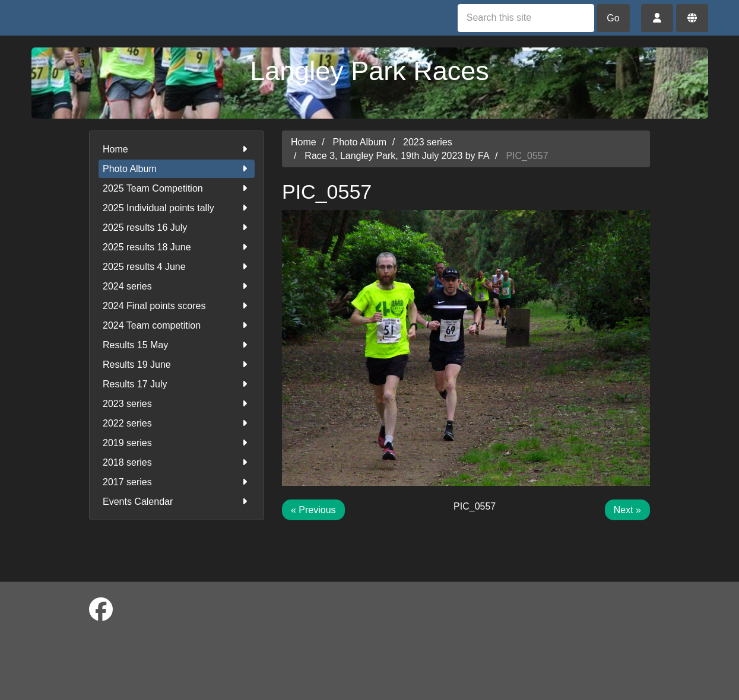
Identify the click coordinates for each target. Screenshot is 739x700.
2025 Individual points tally (177, 208)
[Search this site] (526, 18)
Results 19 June (177, 365)
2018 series (177, 462)
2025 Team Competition (177, 188)
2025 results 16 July (177, 227)
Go (613, 18)
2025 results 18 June (177, 247)
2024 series (177, 286)
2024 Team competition (177, 325)
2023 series (177, 404)
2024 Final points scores (177, 306)
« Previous (313, 510)
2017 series (177, 482)
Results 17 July (177, 384)
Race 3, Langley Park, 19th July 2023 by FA (397, 156)
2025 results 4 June (177, 267)
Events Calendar (177, 502)
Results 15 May (177, 345)
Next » (627, 510)
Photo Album (177, 169)
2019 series (177, 443)
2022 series (177, 423)
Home (177, 149)
